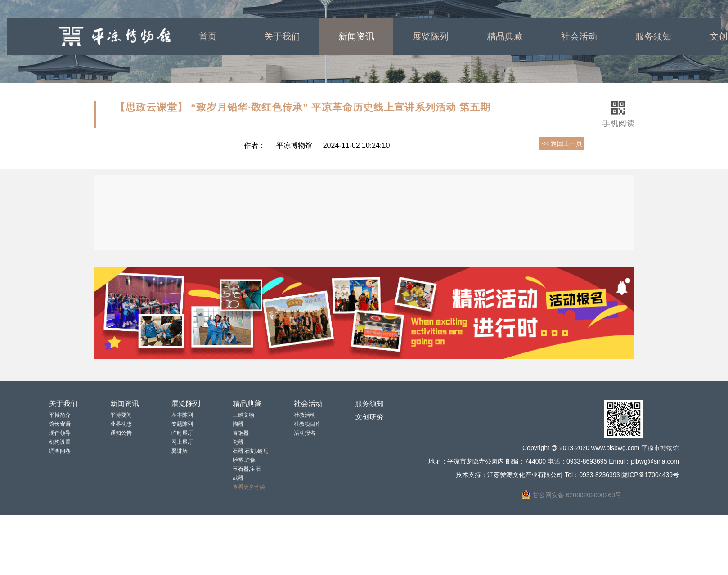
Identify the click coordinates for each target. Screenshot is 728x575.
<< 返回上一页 (562, 143)
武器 (238, 478)
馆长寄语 (60, 424)
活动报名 (305, 433)
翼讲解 (180, 451)
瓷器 (238, 442)
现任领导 (60, 433)
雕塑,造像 (244, 460)
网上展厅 (182, 442)
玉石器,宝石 (247, 469)
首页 (208, 36)
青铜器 (241, 433)
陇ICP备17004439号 (650, 475)
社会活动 (579, 36)
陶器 (238, 424)
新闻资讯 (356, 36)
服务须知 (653, 36)
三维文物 (243, 415)
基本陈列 (182, 415)
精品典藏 (505, 36)
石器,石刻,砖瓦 (250, 451)
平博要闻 (121, 415)
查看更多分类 (249, 487)
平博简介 (60, 415)
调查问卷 (60, 451)
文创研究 (369, 417)
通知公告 (121, 433)
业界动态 (121, 424)
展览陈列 (431, 36)
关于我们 (282, 36)
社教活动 (305, 415)
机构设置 (60, 442)
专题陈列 (182, 424)
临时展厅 (182, 433)
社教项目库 (307, 424)
